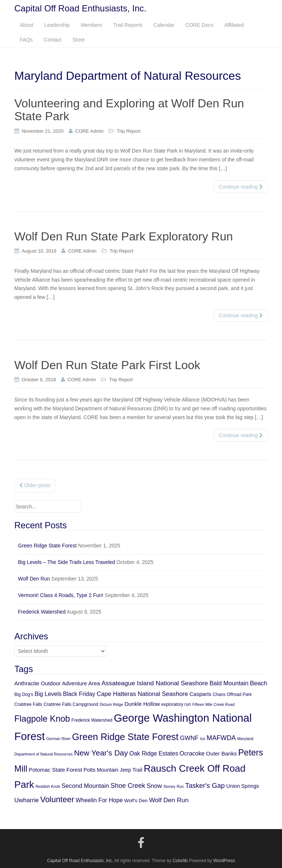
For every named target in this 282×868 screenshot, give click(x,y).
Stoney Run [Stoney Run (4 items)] (174, 786)
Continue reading (241, 187)
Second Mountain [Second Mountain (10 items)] (86, 786)
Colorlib (180, 861)
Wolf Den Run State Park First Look (107, 365)
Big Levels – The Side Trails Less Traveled (66, 562)
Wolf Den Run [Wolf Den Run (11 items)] (169, 800)
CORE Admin (89, 131)
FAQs (26, 40)
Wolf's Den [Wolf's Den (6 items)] (136, 801)
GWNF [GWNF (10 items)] (189, 738)
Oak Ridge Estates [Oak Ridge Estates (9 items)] (154, 753)
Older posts (35, 485)
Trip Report (129, 131)
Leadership (57, 25)
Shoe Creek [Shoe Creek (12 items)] (128, 786)
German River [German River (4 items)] (58, 739)
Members (91, 25)
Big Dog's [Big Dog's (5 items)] (24, 694)
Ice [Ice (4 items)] (203, 739)
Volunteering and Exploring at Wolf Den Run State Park (129, 110)
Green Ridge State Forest (47, 546)
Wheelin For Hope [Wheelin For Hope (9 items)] (99, 800)
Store (78, 40)
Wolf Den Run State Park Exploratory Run (124, 236)
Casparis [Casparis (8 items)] (200, 694)
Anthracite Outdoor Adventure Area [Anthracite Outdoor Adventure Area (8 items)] (57, 683)
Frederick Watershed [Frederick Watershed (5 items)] (92, 720)
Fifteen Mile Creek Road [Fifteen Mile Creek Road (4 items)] (214, 704)
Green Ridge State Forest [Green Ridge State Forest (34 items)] (125, 737)
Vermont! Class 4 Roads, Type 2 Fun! (61, 595)
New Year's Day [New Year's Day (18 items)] (101, 753)
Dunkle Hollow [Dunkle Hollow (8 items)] (142, 704)
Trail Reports (128, 25)
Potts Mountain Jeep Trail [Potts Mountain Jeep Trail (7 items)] (113, 770)
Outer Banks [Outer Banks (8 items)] (221, 753)
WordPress (224, 861)
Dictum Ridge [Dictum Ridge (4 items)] (111, 704)
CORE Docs (199, 25)
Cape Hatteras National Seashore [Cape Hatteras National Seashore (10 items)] (142, 694)
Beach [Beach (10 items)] (259, 683)
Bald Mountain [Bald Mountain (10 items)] (229, 683)
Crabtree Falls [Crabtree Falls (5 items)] (28, 704)
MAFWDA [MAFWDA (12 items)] (221, 738)
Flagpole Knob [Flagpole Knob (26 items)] (42, 719)
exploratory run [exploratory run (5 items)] (176, 704)
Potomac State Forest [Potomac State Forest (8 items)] (55, 770)
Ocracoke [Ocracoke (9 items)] (192, 753)
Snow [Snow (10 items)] (154, 786)
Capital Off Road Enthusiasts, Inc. (80, 861)
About (27, 25)
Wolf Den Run (34, 579)
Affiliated (234, 25)
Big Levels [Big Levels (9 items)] (48, 694)
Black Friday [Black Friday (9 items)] (79, 694)
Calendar (164, 25)
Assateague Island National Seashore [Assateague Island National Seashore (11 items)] (155, 683)
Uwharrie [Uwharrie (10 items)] (27, 800)
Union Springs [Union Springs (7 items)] (243, 786)
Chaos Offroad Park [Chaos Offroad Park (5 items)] (232, 694)
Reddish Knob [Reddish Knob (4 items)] (48, 786)
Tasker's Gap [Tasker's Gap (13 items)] (205, 785)
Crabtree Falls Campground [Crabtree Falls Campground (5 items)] (71, 704)
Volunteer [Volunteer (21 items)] (57, 799)
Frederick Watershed (42, 612)
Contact (53, 40)
